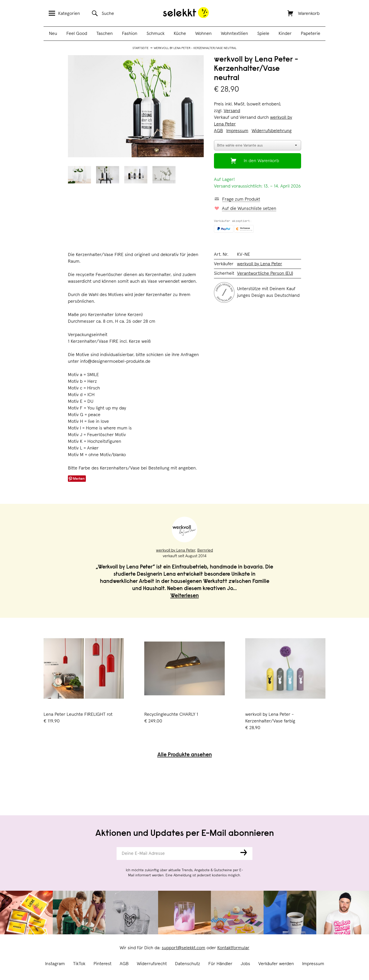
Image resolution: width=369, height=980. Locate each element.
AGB (124, 964)
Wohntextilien (234, 34)
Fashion (130, 34)
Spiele (263, 34)
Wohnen (203, 34)
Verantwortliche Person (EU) (265, 273)
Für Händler (220, 964)
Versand (232, 111)
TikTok (79, 964)
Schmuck (156, 34)
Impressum (313, 964)
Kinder (285, 34)
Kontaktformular (233, 948)
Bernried (205, 550)
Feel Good (77, 34)
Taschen (105, 34)
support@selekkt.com (183, 948)
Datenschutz (188, 964)
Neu (53, 34)
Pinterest (102, 964)
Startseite (141, 48)
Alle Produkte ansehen (185, 755)
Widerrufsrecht (152, 964)
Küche (180, 34)
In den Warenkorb (261, 161)
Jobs (245, 964)
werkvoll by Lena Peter (260, 264)
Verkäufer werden (276, 964)
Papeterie (311, 34)
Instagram (55, 964)
